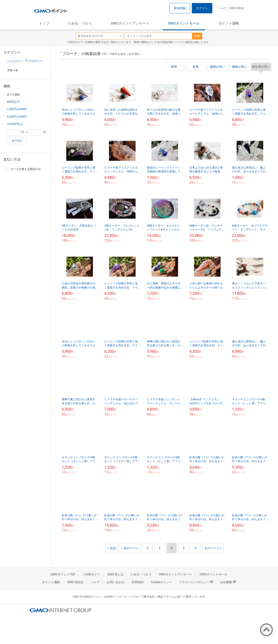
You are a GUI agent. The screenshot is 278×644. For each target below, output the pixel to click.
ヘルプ (223, 8)
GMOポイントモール (184, 23)
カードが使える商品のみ (23, 169)
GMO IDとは (115, 574)
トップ (44, 23)
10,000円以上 (15, 124)
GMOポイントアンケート (130, 23)
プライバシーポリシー (196, 582)
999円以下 (13, 102)
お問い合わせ (116, 582)
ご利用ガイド (91, 574)
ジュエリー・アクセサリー (25, 61)
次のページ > (213, 548)
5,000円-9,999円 (17, 117)
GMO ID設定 (237, 8)
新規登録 (180, 8)
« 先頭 (112, 548)
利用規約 (138, 582)
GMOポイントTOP (63, 574)
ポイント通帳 (229, 23)
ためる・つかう (80, 23)
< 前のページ (130, 548)
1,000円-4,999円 (17, 109)
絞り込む (17, 141)
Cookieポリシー (161, 582)
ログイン (202, 8)
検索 (197, 36)
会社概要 (228, 582)
